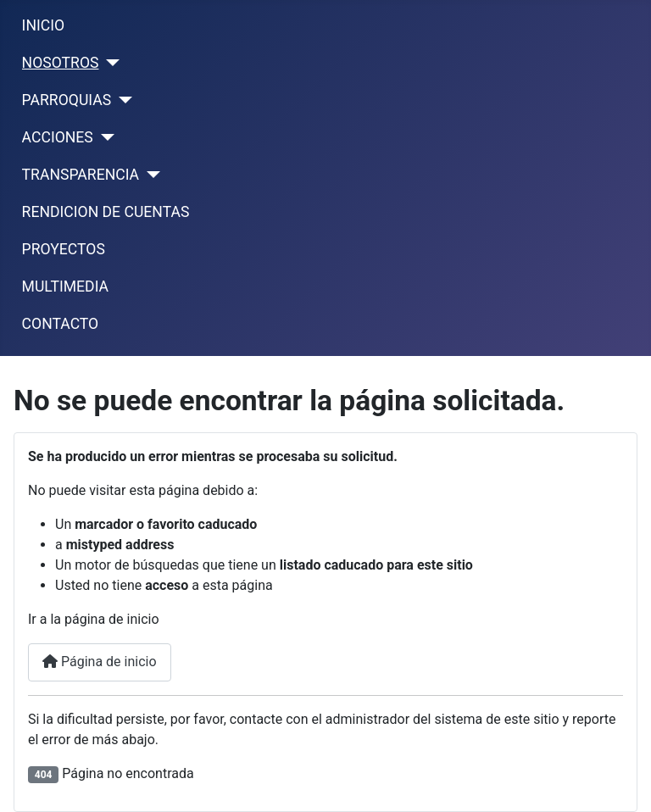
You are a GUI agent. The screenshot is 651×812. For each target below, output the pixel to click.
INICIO (43, 25)
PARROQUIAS (67, 100)
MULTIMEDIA (66, 286)
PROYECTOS (64, 249)
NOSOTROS (61, 63)
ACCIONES (58, 137)
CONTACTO (61, 324)
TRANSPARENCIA (81, 175)
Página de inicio (100, 662)
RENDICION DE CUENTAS (106, 212)
